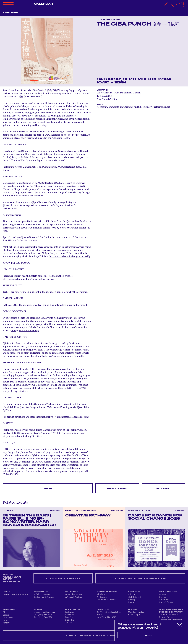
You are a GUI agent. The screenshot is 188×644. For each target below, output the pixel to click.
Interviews (8, 618)
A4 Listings (102, 597)
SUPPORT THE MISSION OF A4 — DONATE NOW (94, 636)
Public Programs (42, 595)
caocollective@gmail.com (31, 202)
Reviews (6, 623)
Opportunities (107, 592)
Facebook (70, 615)
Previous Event (117, 489)
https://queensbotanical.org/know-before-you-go (28, 279)
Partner (163, 597)
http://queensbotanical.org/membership (70, 257)
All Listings (102, 595)
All (4, 612)
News (5, 620)
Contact (132, 602)
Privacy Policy (166, 617)
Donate (163, 595)
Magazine (9, 610)
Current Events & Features (15, 595)
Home (6, 592)
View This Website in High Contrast (171, 611)
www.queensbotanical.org (67, 471)
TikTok (69, 623)
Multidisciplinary (143, 107)
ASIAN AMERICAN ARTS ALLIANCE (12, 578)
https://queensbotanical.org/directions (69, 417)
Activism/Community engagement (115, 107)
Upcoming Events (74, 595)
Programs (41, 592)
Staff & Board (134, 597)
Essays (6, 615)
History (132, 600)
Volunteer (164, 600)
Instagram (70, 612)
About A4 (134, 592)
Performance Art (161, 107)
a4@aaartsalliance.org (45, 612)
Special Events (166, 602)
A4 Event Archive (74, 597)
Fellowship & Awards (44, 597)
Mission (132, 595)
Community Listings (106, 600)
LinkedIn (69, 620)
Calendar (44, 4)
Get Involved (168, 592)
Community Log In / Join (63, 579)
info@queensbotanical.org (25, 331)
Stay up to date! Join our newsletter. (140, 579)
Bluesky (69, 617)
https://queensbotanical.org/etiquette (65, 356)
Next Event (164, 489)
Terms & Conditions (169, 615)
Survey (150, 635)
